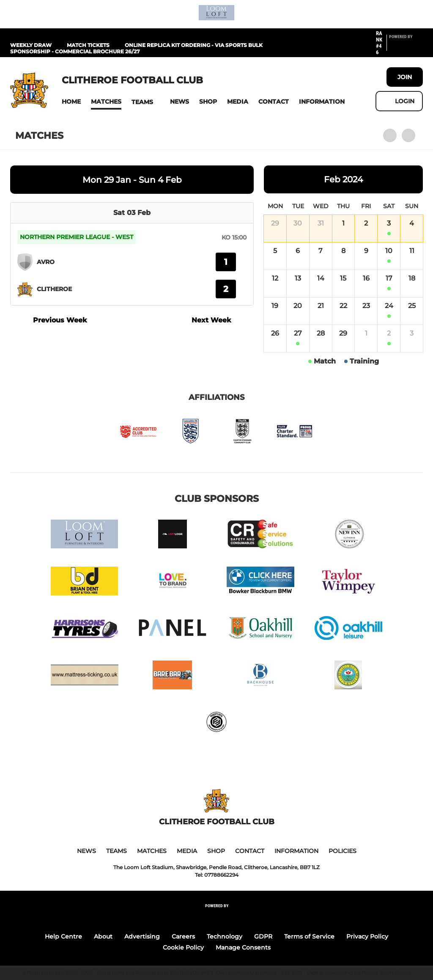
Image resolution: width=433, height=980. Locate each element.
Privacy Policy (367, 936)
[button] (71, 102)
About (103, 936)
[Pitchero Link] (406, 47)
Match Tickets (88, 45)
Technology (225, 936)
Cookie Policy (183, 947)
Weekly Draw (31, 45)
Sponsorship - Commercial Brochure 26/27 (75, 51)
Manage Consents (243, 947)
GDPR (263, 936)
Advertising (142, 936)
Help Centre (63, 936)
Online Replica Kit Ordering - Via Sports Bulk (194, 45)
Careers (183, 936)
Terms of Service (309, 936)
